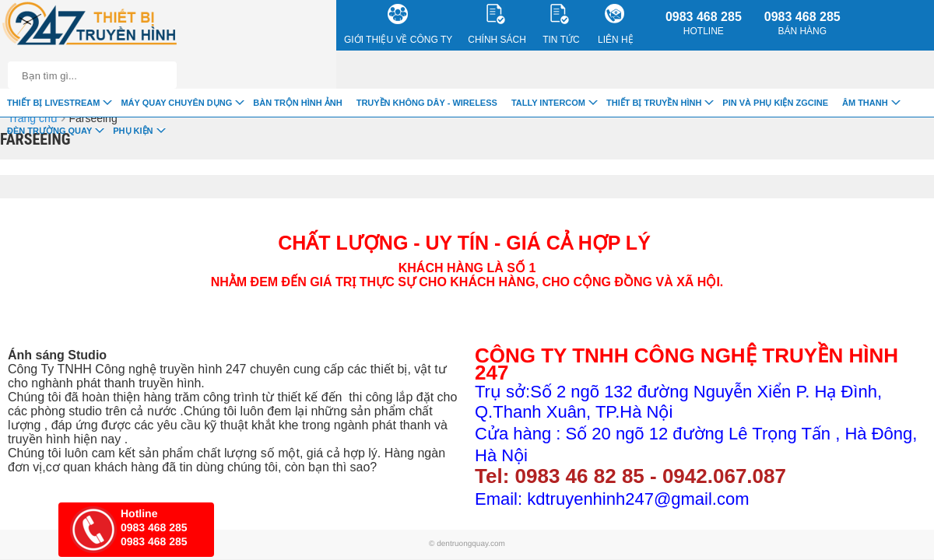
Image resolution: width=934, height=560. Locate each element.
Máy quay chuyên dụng (176, 103)
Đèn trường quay (49, 131)
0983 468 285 (704, 23)
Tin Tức (561, 24)
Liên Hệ (616, 24)
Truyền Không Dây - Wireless (427, 103)
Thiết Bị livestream (53, 103)
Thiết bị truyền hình (654, 103)
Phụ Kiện (133, 131)
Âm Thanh (865, 103)
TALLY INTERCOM (548, 103)
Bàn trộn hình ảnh (297, 103)
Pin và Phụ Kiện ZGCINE (775, 103)
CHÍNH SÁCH (497, 24)
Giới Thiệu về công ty (398, 24)
